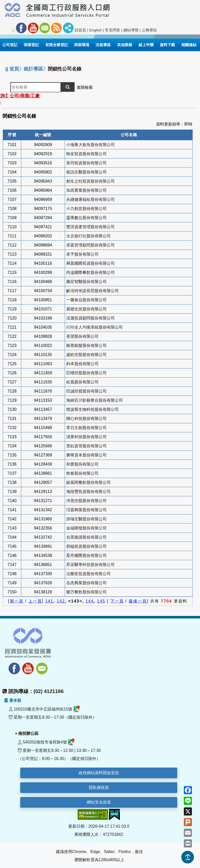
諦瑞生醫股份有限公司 (86, 519)
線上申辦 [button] (146, 45)
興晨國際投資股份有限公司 (91, 263)
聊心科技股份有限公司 (86, 419)
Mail (45, 28)
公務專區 (149, 30)
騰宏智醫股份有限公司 (86, 282)
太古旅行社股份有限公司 (88, 236)
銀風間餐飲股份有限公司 (88, 482)
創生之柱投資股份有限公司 (91, 181)
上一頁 (35, 601)
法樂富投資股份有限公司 (88, 574)
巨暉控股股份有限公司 (86, 373)
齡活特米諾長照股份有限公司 (93, 291)
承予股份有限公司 (82, 254)
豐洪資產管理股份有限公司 (91, 227)
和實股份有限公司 (82, 464)
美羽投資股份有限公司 (86, 163)
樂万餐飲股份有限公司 (86, 592)
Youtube (33, 28)
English (96, 30)
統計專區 (33, 69)
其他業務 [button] (125, 45)
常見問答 (113, 30)
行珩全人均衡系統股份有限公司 (95, 327)
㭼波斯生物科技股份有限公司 (93, 409)
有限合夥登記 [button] (57, 45)
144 (90, 601)
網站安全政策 (99, 802)
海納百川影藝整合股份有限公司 (95, 400)
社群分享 (68, 28)
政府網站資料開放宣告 (99, 773)
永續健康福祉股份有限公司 (91, 199)
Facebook (21, 28)
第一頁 (17, 601)
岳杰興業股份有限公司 (86, 583)
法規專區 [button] (103, 45)
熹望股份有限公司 (82, 336)
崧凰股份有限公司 (82, 382)
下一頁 (117, 601)
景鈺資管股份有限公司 (86, 446)
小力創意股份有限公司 (86, 209)
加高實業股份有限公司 (86, 190)
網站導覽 (131, 30)
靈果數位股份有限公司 (86, 218)
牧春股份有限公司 (82, 473)
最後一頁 (138, 601)
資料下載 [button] (167, 45)
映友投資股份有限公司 (86, 154)
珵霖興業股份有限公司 (86, 510)
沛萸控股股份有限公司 (86, 501)
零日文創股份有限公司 (86, 428)
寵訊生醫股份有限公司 (86, 172)
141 (49, 601)
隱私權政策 (99, 787)
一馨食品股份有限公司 (86, 300)
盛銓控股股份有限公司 (86, 355)
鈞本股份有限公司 (82, 364)
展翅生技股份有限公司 (86, 309)
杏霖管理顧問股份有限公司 (91, 245)
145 (101, 601)
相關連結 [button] (189, 45)
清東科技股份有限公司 (86, 437)
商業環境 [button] (82, 45)
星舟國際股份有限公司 (86, 555)
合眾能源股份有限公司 (86, 537)
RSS (56, 28)
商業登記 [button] (31, 45)
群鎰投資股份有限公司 (86, 546)
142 (61, 601)
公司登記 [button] (10, 45)
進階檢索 (85, 87)
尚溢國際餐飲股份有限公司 (91, 272)
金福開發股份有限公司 (86, 528)
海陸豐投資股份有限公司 (88, 492)
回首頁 (80, 30)
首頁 (14, 69)
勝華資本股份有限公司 (86, 455)
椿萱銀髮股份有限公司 (86, 346)
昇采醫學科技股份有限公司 (91, 565)
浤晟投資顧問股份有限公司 (91, 318)
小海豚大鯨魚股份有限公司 (91, 145)
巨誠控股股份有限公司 (86, 391)
